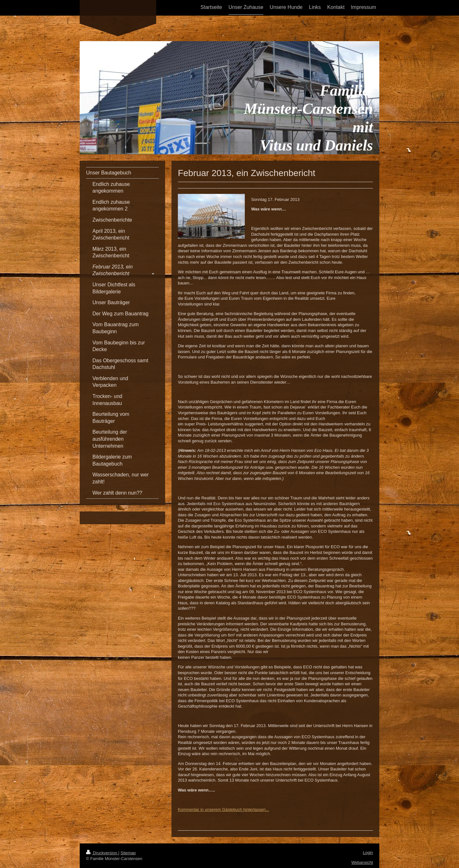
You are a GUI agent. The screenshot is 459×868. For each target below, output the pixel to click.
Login (368, 853)
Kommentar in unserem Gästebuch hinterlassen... (223, 809)
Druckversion (102, 853)
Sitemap (128, 853)
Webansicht (362, 862)
